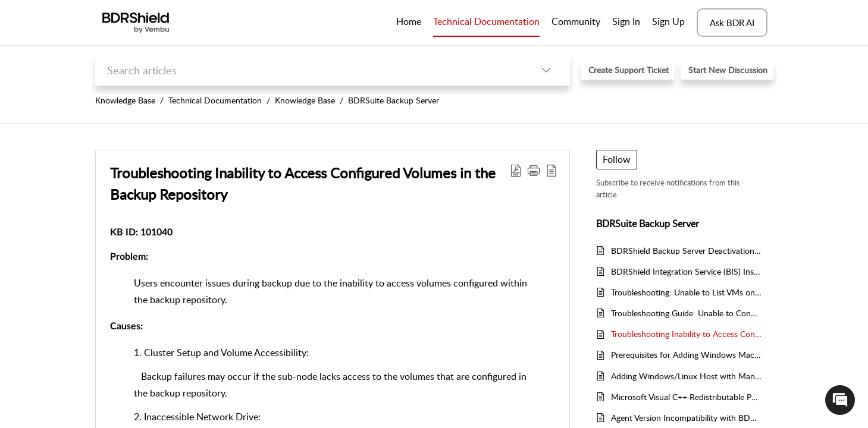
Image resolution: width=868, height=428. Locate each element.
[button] (546, 70)
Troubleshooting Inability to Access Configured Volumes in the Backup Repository (686, 334)
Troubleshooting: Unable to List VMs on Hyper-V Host (686, 292)
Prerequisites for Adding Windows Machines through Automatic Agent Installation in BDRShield (686, 355)
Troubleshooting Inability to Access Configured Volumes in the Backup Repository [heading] (303, 183)
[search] (309, 70)
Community (576, 21)
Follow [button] (617, 159)
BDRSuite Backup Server (394, 100)
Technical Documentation (215, 100)
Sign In (626, 21)
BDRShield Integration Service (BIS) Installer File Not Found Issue (686, 271)
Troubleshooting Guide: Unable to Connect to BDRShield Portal (686, 313)
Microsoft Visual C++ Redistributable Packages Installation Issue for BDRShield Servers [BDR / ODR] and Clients (686, 397)
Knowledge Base (125, 100)
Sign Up (668, 21)
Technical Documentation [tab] (486, 21)
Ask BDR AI (732, 23)
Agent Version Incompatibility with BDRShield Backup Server (686, 418)
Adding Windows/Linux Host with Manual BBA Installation (686, 376)
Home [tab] (409, 21)
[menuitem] (626, 23)
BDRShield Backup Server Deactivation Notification (686, 251)
